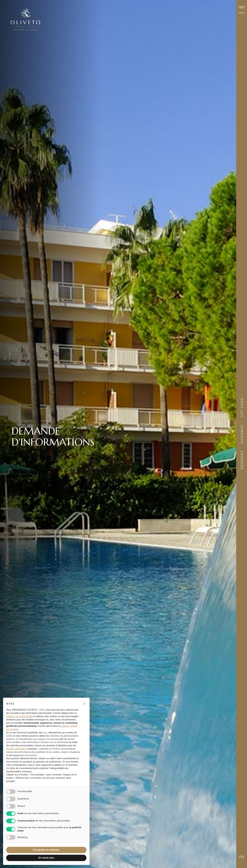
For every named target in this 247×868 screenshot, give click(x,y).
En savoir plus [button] (46, 858)
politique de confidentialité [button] (19, 716)
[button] (85, 704)
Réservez (242, 460)
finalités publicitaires (16, 749)
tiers (45, 733)
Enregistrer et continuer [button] (46, 850)
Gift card (242, 407)
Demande (242, 434)
